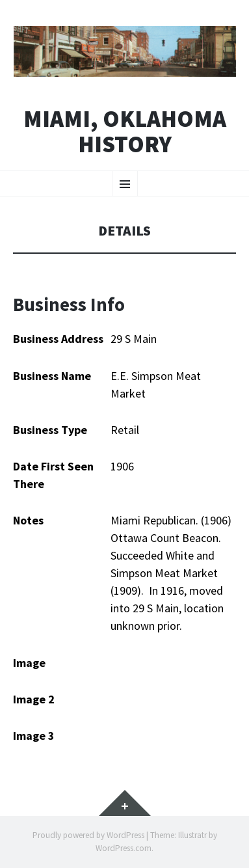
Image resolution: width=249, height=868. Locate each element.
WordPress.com (124, 848)
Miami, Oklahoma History (125, 132)
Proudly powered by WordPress (88, 835)
